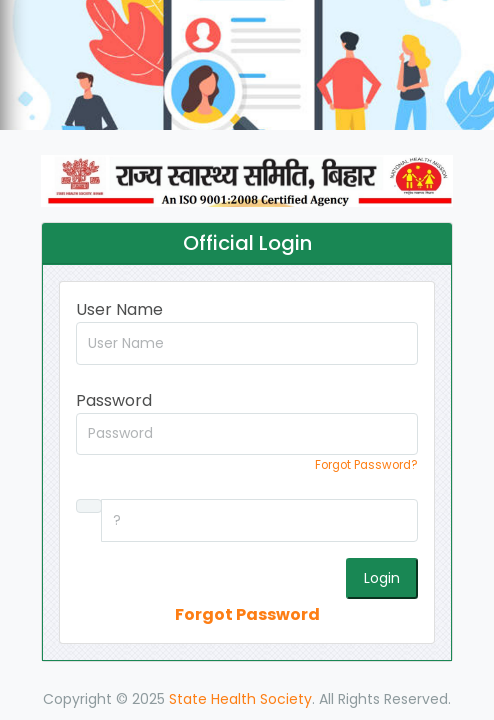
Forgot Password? (366, 465)
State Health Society (240, 699)
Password (114, 400)
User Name (119, 309)
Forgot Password (247, 614)
